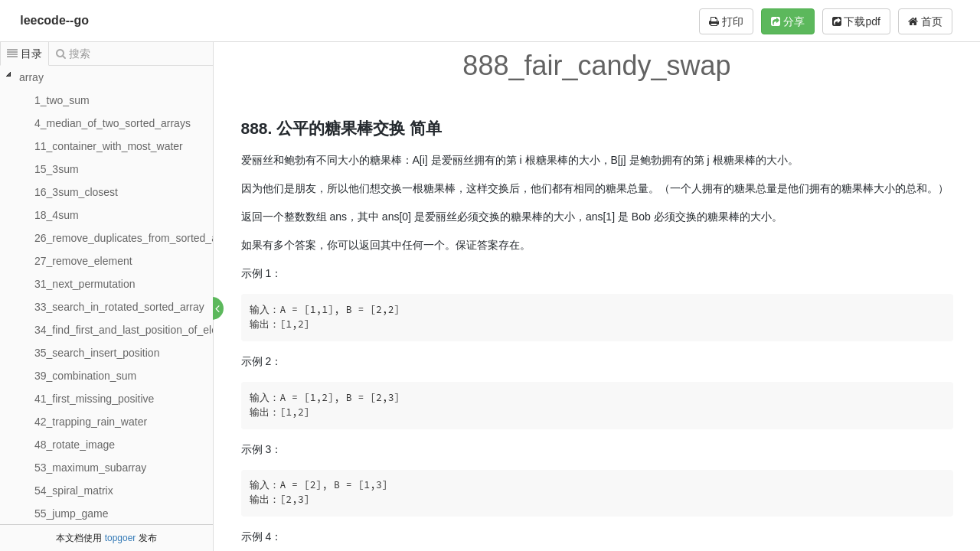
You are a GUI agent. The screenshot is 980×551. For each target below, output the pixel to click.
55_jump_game (72, 514)
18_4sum (57, 215)
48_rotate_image (75, 445)
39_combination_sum (85, 376)
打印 (726, 21)
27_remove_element (83, 261)
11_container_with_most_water (109, 146)
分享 (788, 21)
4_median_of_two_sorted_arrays (113, 123)
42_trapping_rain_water (91, 422)
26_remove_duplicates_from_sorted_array (135, 238)
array (31, 77)
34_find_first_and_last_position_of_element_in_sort (157, 330)
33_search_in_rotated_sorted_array (119, 307)
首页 (925, 21)
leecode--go (54, 20)
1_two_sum (62, 100)
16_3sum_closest (76, 192)
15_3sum (57, 169)
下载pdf (856, 21)
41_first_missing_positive (94, 399)
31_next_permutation (85, 284)
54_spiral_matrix (74, 491)
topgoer (121, 538)
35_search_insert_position (97, 353)
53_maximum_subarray (90, 468)
